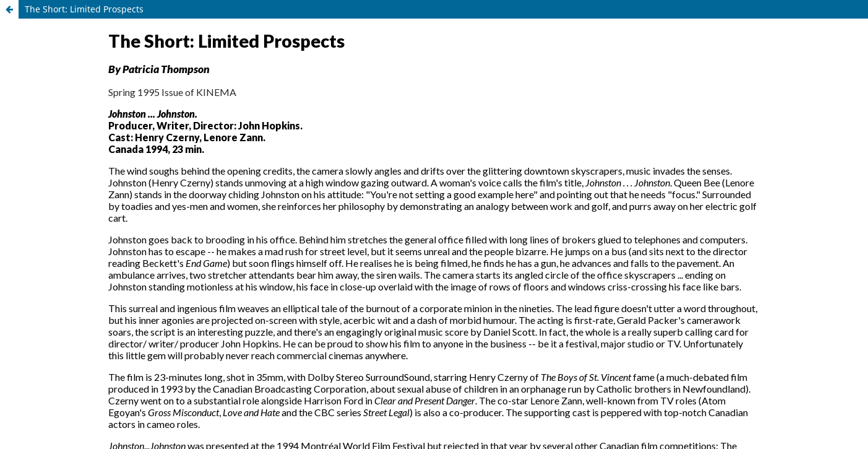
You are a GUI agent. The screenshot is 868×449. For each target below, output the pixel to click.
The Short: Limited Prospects (84, 9)
